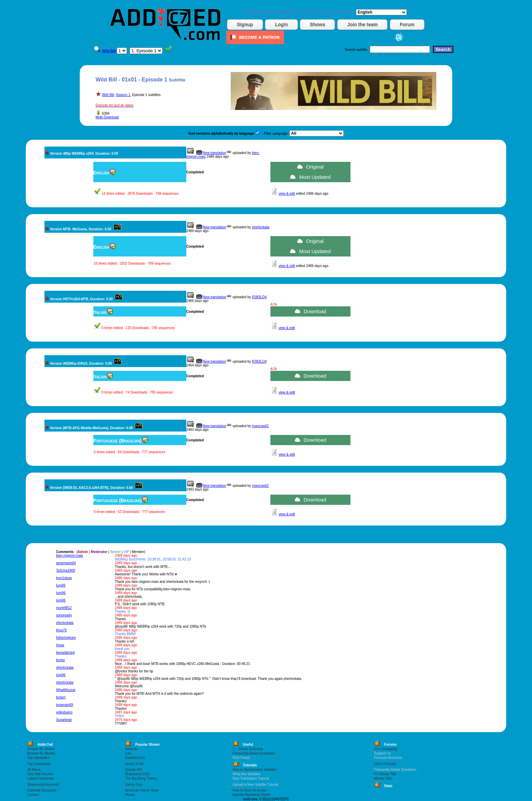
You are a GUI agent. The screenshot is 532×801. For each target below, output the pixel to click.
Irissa (60, 645)
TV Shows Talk (385, 774)
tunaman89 (64, 705)
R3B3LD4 (259, 297)
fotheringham (66, 638)
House (130, 795)
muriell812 (64, 608)
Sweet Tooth (134, 764)
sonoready (64, 615)
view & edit (287, 194)
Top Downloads (39, 764)
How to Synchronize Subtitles (255, 770)
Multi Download (107, 117)
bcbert (61, 697)
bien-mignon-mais (69, 556)
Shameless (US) (137, 774)
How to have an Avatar (250, 790)
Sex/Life (131, 749)
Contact (33, 795)
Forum (407, 24)
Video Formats (385, 764)
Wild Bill (108, 95)
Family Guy (134, 785)
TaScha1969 (65, 570)
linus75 (61, 630)
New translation (215, 153)
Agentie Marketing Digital (252, 795)
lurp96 (61, 585)
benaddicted (65, 653)
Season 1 (123, 95)
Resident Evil (135, 758)
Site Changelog (385, 749)
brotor (60, 660)
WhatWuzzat (66, 690)
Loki (128, 753)
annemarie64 (66, 563)
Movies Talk (383, 778)
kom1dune (64, 578)
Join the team (362, 24)
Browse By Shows (41, 749)
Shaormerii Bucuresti (43, 785)
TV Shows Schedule (248, 749)
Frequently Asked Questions (254, 753)
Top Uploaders (38, 758)
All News (34, 770)
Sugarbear (64, 720)
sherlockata (261, 227)
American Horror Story (142, 790)
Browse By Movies (41, 753)
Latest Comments (40, 778)
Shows (317, 24)
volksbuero (64, 712)
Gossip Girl (133, 770)
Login (281, 24)
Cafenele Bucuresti (42, 790)
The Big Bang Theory (141, 778)
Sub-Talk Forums (40, 774)
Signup (245, 24)
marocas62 (260, 426)
